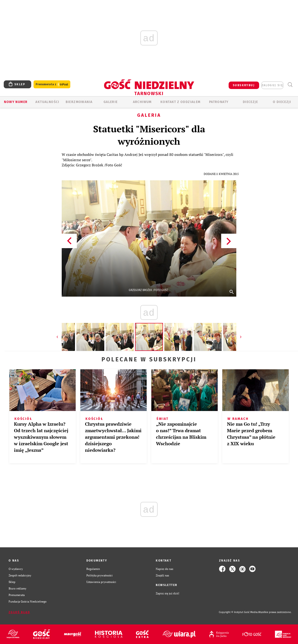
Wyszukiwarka (290, 85)
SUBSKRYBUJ (244, 85)
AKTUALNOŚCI (47, 102)
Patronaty (219, 102)
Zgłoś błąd (19, 612)
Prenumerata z (52, 84)
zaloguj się (272, 85)
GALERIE (111, 102)
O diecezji (282, 102)
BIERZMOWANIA (79, 102)
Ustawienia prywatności (101, 582)
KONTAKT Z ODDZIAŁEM (181, 102)
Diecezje (250, 102)
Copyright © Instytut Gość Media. (239, 612)
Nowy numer (16, 102)
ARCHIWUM (142, 102)
